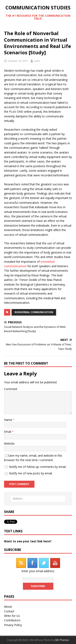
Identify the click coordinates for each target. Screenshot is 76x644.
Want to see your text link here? (28, 541)
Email (8, 432)
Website (9, 443)
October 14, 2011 (18, 61)
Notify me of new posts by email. (31, 473)
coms (37, 61)
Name (9, 420)
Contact (9, 611)
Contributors (12, 620)
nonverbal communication (34, 312)
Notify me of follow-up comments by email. (38, 467)
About (8, 607)
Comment (11, 389)
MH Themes (62, 640)
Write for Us (12, 616)
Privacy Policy (13, 625)
